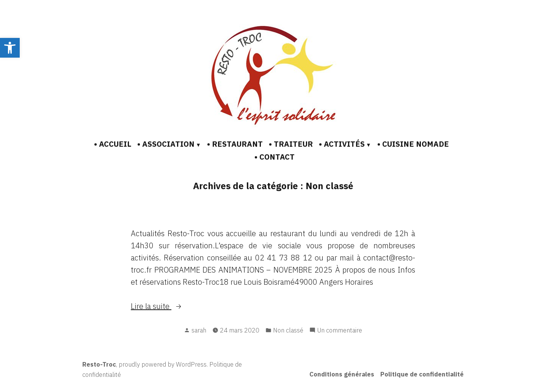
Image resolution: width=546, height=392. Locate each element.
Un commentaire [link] (340, 330)
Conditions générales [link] (342, 374)
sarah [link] (199, 330)
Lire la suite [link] (151, 306)
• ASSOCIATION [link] (166, 144)
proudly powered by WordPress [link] (163, 364)
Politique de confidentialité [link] (422, 374)
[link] (10, 48)
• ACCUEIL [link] (113, 144)
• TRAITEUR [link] (291, 144)
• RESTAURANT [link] (235, 144)
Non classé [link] (288, 330)
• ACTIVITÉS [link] (342, 144)
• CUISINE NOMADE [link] (413, 144)
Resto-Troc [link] (99, 364)
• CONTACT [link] (275, 157)
